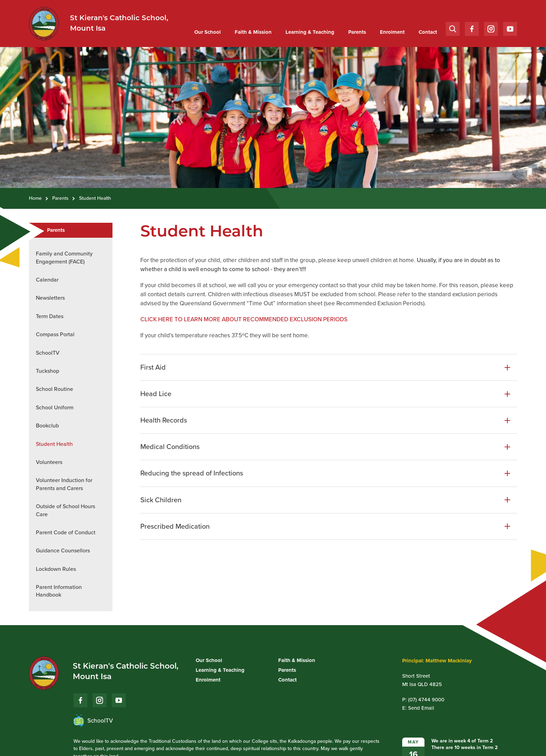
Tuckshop (48, 371)
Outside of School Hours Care (65, 510)
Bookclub (47, 426)
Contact (428, 32)
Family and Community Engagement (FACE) (64, 257)
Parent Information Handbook (59, 591)
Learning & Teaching (310, 32)
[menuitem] (208, 32)
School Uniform (55, 407)
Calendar (47, 280)
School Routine (54, 389)
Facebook (472, 27)
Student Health (54, 444)
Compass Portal (55, 334)
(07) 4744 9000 (426, 700)
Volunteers (49, 462)
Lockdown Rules (56, 569)
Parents (357, 32)
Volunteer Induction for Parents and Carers (64, 484)
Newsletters (50, 298)
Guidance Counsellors (63, 550)
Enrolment (392, 32)
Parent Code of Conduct (66, 532)
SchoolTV (48, 353)
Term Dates (50, 316)
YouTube (510, 27)
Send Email (421, 708)
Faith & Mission (253, 32)
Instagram (491, 27)
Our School (208, 32)
